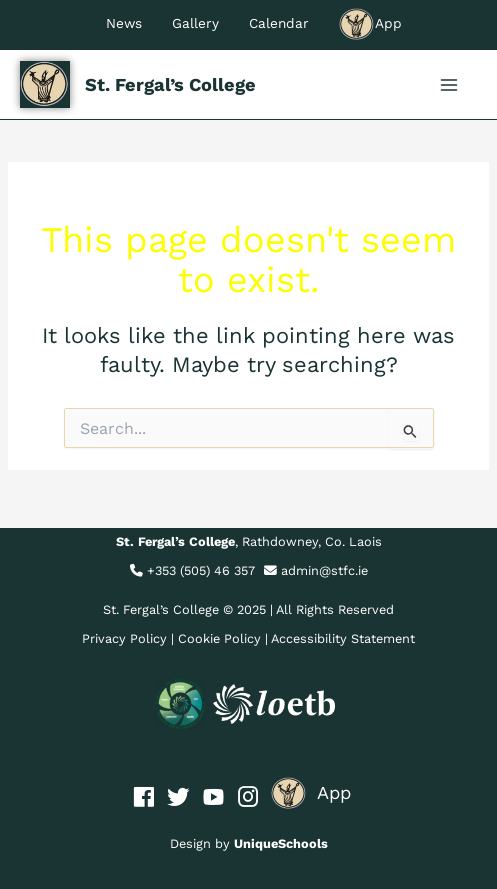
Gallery (195, 23)
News (124, 23)
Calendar (279, 23)
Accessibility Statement (343, 638)
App (370, 23)
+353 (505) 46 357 (201, 570)
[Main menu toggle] (449, 85)
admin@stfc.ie (324, 570)
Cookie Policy (219, 638)
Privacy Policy (124, 638)
